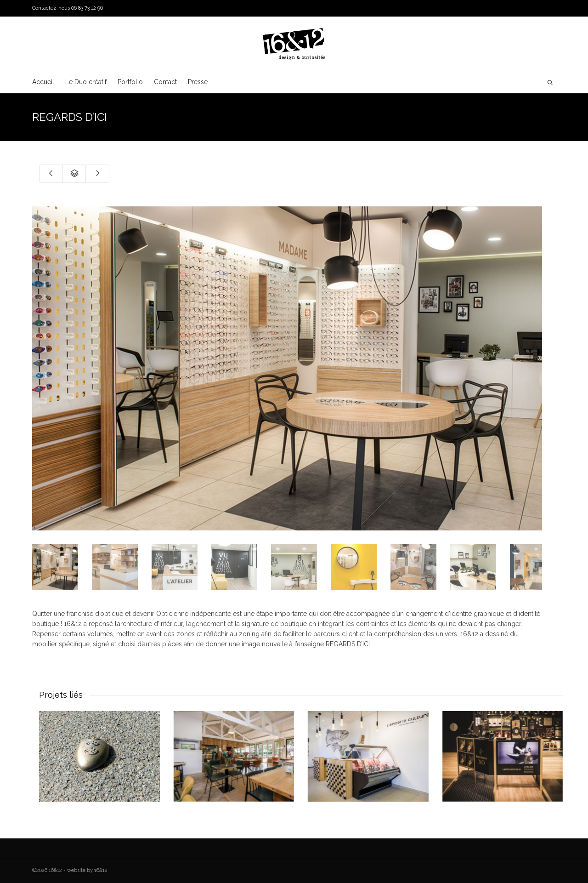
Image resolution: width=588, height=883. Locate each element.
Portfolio (130, 82)
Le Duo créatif (86, 82)
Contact (165, 82)
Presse (198, 82)
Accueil (43, 82)
